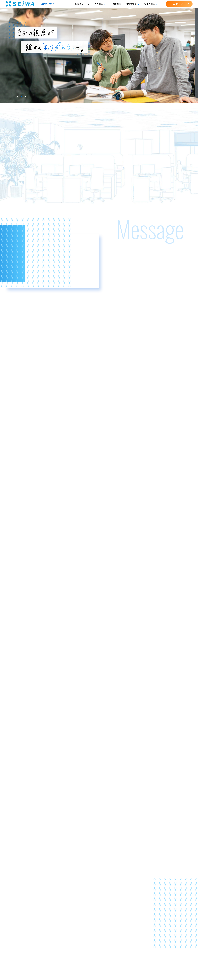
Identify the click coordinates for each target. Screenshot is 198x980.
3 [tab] (26, 97)
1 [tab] (17, 97)
